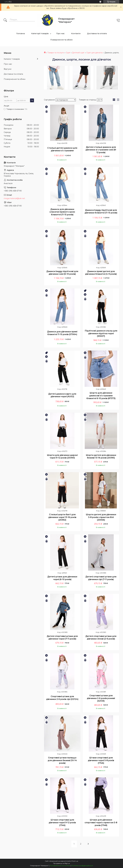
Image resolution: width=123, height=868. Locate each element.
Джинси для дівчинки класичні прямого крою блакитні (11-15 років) (62, 212)
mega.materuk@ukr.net (14, 198)
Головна (21, 33)
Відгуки (8, 69)
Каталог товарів (12, 59)
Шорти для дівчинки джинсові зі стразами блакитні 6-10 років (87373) (101, 396)
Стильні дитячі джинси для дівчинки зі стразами (62, 149)
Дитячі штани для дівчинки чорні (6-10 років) (62, 578)
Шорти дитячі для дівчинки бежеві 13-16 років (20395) (101, 457)
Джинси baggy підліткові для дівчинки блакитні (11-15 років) (101, 211)
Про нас (60, 33)
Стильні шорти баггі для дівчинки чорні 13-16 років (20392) (62, 517)
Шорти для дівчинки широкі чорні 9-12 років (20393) (62, 457)
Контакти (76, 33)
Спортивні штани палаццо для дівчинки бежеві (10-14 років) (62, 760)
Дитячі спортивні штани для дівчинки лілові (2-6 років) (101, 638)
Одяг (68, 53)
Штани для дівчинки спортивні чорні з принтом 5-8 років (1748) (101, 822)
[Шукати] (5, 20)
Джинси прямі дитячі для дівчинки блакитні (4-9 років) (101, 273)
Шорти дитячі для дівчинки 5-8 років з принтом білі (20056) (101, 517)
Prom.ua (75, 861)
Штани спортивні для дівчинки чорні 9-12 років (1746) (62, 822)
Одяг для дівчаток (95, 53)
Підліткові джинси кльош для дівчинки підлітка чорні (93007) (101, 333)
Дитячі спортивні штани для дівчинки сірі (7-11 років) (101, 578)
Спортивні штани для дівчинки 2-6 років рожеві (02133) (101, 698)
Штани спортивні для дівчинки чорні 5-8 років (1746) (101, 760)
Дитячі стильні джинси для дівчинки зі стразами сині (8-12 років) (101, 150)
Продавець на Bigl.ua (61, 863)
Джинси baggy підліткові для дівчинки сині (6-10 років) (62, 273)
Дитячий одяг (78, 53)
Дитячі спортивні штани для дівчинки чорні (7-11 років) (62, 638)
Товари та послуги (56, 53)
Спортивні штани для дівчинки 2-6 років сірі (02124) (62, 698)
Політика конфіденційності (82, 866)
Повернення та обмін (61, 40)
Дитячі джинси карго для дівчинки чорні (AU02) (62, 395)
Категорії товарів (40, 33)
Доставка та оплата (97, 33)
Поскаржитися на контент (60, 866)
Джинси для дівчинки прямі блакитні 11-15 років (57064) (62, 333)
